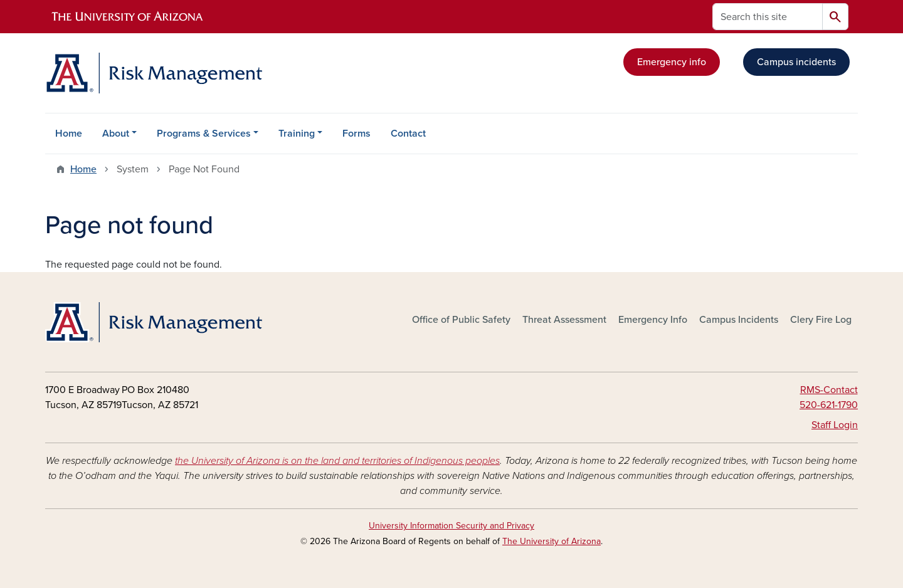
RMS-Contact (829, 390)
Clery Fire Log (821, 320)
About (116, 134)
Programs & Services (204, 134)
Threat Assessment (564, 320)
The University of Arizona (552, 541)
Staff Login (835, 425)
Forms (356, 134)
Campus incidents (796, 62)
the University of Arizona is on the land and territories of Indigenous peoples (337, 461)
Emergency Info (653, 320)
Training (297, 134)
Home (69, 134)
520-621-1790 (829, 405)
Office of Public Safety (461, 320)
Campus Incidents (739, 320)
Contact (408, 134)
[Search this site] (768, 17)
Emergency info (672, 62)
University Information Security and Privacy (451, 526)
